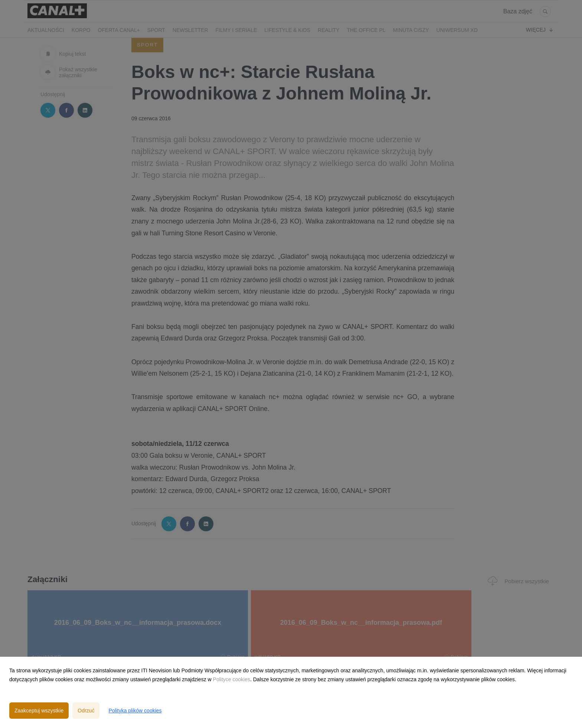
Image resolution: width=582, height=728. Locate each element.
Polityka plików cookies (135, 711)
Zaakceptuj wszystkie (39, 711)
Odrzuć (86, 711)
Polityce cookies (232, 679)
